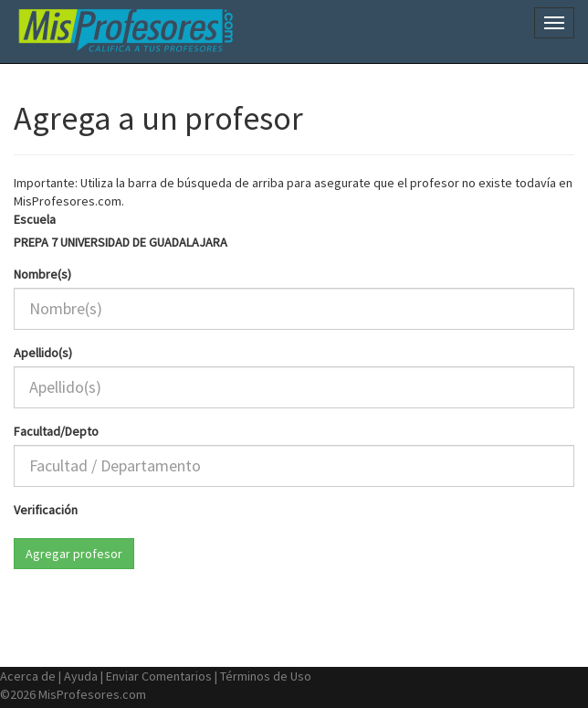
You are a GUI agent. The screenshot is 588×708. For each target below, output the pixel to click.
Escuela (35, 219)
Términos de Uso (266, 676)
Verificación (46, 510)
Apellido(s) (43, 353)
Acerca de (28, 676)
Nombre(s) (42, 274)
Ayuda (81, 676)
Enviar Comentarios (159, 676)
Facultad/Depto (56, 431)
